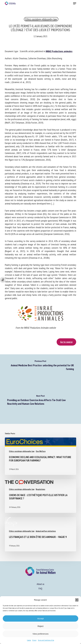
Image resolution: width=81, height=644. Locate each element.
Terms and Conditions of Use (46, 640)
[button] (77, 600)
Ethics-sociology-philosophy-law (41, 19)
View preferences (41, 634)
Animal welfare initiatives (46, 531)
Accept (41, 618)
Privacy (34, 640)
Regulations (40, 489)
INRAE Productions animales (59, 51)
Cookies (29, 640)
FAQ (40, 588)
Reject (40, 626)
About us (40, 584)
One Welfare (41, 451)
